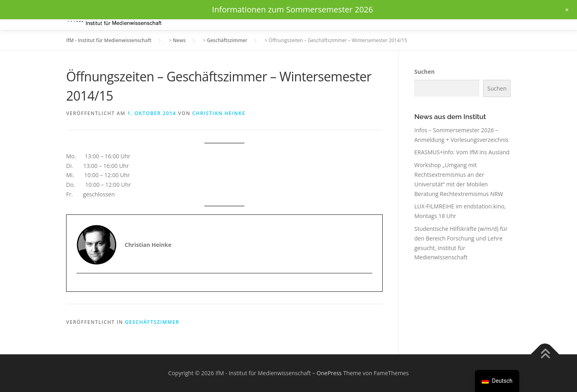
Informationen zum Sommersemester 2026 (293, 9)
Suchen (425, 72)
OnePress (329, 373)
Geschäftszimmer (152, 322)
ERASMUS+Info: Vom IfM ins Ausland (462, 152)
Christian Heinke (219, 113)
